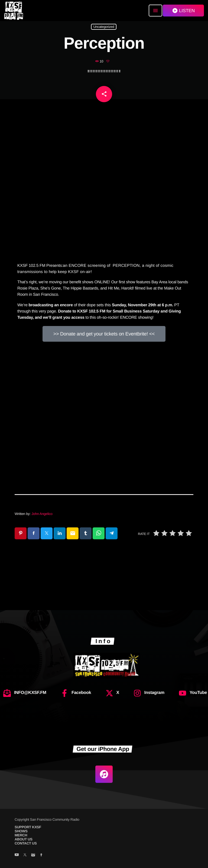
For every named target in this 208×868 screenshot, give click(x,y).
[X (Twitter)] (25, 855)
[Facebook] (41, 855)
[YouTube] (17, 855)
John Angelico (42, 514)
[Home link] (14, 11)
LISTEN (183, 11)
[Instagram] (33, 855)
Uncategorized (104, 27)
